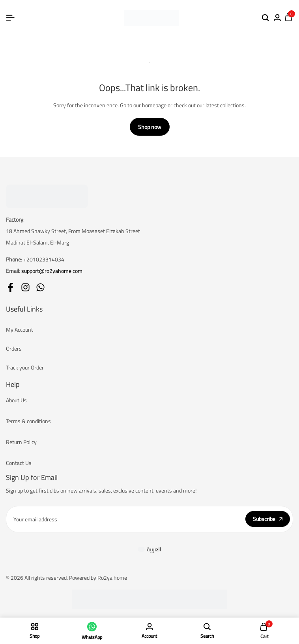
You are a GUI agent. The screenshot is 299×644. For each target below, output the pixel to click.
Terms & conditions (28, 421)
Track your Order (25, 368)
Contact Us (19, 463)
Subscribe (268, 519)
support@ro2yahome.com (52, 271)
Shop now (150, 127)
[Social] (10, 287)
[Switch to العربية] (150, 550)
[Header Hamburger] (10, 18)
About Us (16, 400)
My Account (20, 330)
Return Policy (21, 442)
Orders (14, 349)
